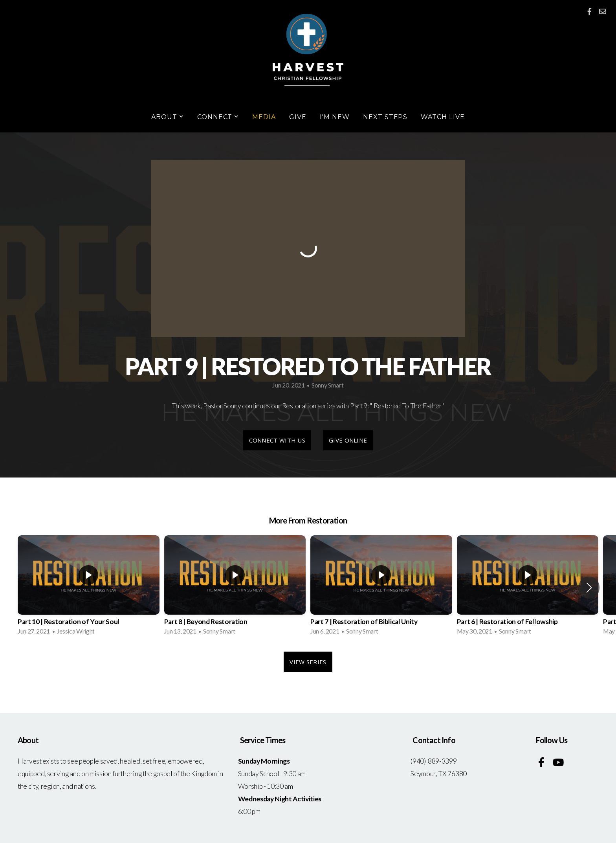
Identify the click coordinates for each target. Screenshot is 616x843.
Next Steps (385, 117)
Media (264, 117)
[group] (89, 588)
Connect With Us (277, 440)
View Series (308, 662)
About (168, 117)
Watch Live (443, 117)
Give (298, 117)
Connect (218, 117)
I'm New (335, 117)
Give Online (348, 440)
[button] (589, 588)
